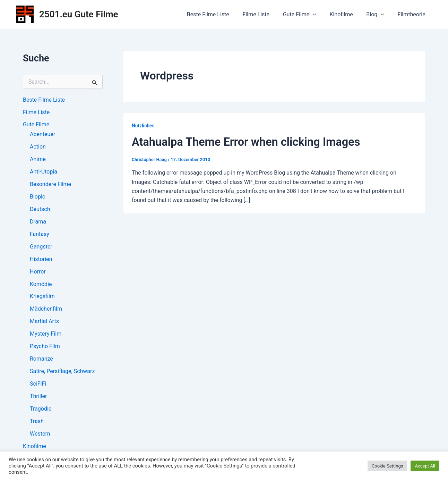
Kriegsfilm (42, 297)
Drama (38, 222)
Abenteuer (42, 134)
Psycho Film (45, 347)
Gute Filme (308, 15)
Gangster (41, 247)
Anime (38, 159)
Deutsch (40, 209)
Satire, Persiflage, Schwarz (62, 372)
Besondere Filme (50, 184)
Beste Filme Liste (221, 14)
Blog (379, 15)
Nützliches (143, 126)
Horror (38, 272)
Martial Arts (44, 322)
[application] (321, 15)
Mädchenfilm (46, 309)
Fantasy (40, 234)
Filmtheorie (413, 14)
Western (40, 434)
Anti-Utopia (44, 172)
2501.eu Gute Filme (79, 14)
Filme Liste (266, 14)
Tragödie (41, 409)
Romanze (41, 359)
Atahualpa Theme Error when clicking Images (248, 142)
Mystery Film (46, 334)
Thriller (38, 397)
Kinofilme (347, 14)
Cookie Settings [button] (387, 466)
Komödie (41, 284)
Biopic (37, 197)
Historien (41, 259)
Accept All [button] (425, 466)
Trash (37, 422)
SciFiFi (38, 384)
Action (38, 147)
